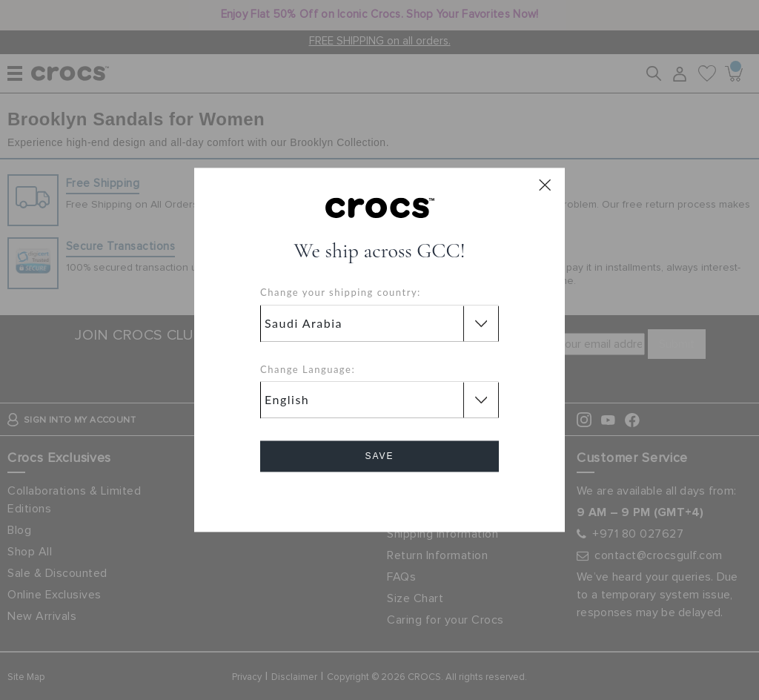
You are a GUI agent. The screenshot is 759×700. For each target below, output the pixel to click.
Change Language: (308, 369)
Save (379, 457)
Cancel (380, 499)
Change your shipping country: (341, 293)
